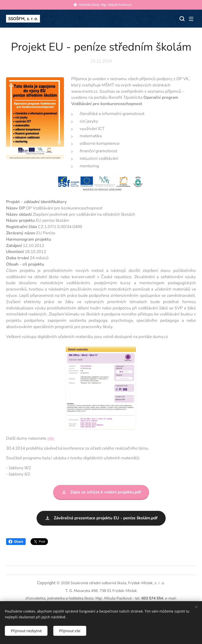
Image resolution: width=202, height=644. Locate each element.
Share (16, 542)
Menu (191, 19)
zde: (51, 438)
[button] (181, 19)
